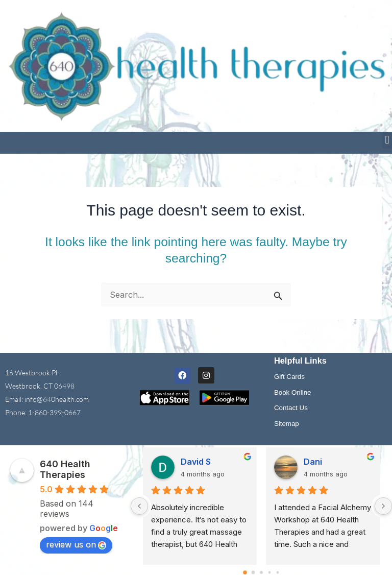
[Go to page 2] (261, 572)
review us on (76, 544)
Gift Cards (289, 377)
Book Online (293, 392)
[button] (387, 140)
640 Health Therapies (65, 469)
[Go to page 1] (253, 573)
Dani (313, 462)
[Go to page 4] (278, 573)
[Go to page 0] (245, 572)
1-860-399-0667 (54, 412)
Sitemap (287, 424)
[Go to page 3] (270, 573)
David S (196, 462)
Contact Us (291, 408)
